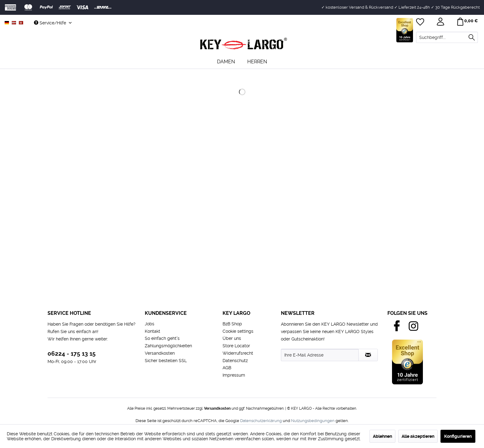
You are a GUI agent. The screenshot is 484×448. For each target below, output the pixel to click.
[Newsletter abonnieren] (368, 355)
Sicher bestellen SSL (166, 361)
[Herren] (257, 62)
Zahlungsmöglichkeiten (168, 346)
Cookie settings (238, 331)
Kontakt (152, 331)
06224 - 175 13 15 (72, 354)
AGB (227, 368)
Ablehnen (382, 436)
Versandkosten (160, 353)
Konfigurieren (458, 436)
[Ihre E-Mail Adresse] (320, 355)
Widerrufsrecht (238, 353)
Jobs (150, 324)
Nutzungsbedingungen (313, 421)
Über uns (232, 338)
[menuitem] (447, 37)
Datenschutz (235, 361)
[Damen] (226, 62)
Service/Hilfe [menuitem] (51, 23)
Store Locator (236, 346)
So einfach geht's (162, 338)
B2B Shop (232, 324)
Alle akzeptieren (418, 436)
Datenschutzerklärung (261, 421)
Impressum (234, 375)
